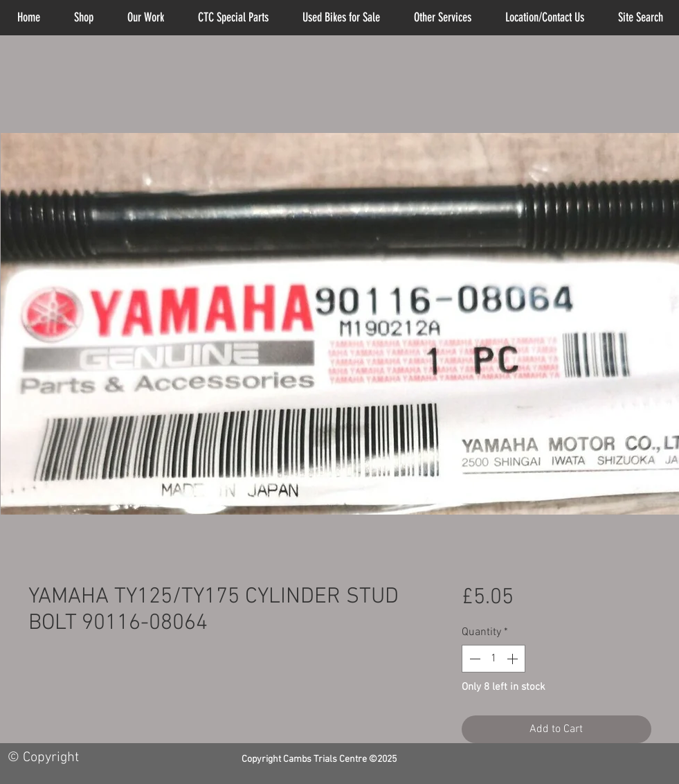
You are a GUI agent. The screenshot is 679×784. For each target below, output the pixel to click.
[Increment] (514, 659)
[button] (443, 18)
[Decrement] (473, 659)
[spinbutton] (494, 659)
